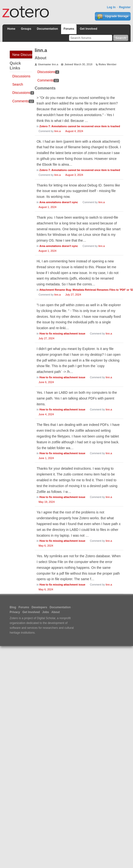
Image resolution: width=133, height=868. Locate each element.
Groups (26, 29)
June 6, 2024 (46, 382)
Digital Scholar (46, 618)
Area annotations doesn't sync (59, 202)
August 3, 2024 (74, 175)
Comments (23, 101)
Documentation (47, 29)
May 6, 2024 (46, 546)
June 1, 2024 (46, 458)
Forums (69, 29)
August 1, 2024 (48, 207)
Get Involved (89, 29)
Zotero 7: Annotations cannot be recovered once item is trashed (80, 126)
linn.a (57, 131)
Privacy (15, 612)
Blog (13, 607)
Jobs (46, 612)
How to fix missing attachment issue (62, 334)
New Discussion (22, 55)
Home (11, 29)
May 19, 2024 (47, 502)
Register (125, 7)
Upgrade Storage (113, 16)
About (56, 612)
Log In (111, 7)
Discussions (21, 76)
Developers (39, 607)
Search (18, 84)
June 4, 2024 (46, 414)
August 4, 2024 (74, 131)
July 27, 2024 (73, 295)
